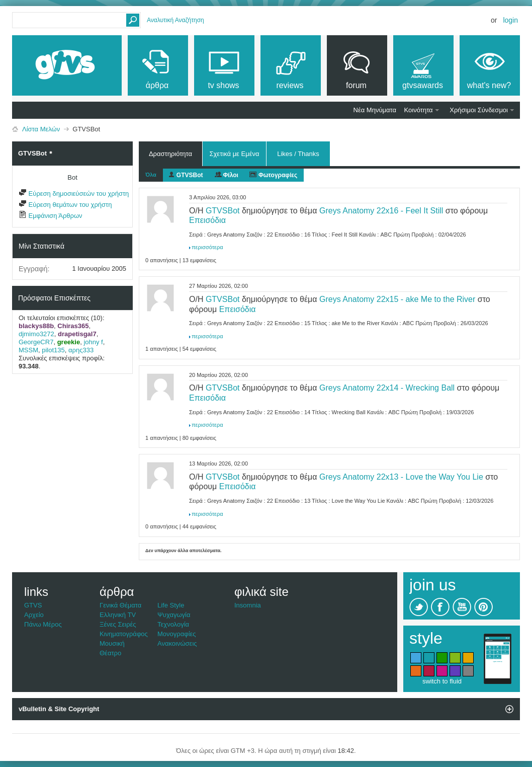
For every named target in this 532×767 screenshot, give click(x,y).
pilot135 (53, 350)
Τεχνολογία (173, 624)
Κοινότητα (419, 110)
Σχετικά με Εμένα (234, 154)
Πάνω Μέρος (43, 624)
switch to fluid (442, 681)
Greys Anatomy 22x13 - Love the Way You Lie (401, 477)
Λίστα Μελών (41, 129)
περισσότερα (207, 247)
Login (510, 20)
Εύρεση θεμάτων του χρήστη (65, 205)
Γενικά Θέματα (120, 605)
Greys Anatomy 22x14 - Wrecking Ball (387, 388)
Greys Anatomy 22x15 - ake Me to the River (397, 299)
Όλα (151, 175)
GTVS (33, 605)
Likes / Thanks (298, 152)
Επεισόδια (207, 220)
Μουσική (112, 643)
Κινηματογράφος (124, 634)
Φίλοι (231, 175)
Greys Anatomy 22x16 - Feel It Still (381, 211)
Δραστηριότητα (170, 154)
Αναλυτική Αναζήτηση (175, 20)
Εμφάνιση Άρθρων (51, 216)
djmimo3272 (36, 334)
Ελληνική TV (118, 615)
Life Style (171, 605)
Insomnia (248, 605)
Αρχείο (34, 615)
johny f (93, 342)
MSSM (28, 350)
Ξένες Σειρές (118, 624)
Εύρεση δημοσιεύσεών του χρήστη (74, 194)
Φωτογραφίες (278, 175)
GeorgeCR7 (36, 342)
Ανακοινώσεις (177, 643)
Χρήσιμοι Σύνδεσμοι (479, 110)
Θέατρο (110, 653)
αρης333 (81, 350)
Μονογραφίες (177, 634)
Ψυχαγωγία (174, 615)
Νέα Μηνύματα (375, 110)
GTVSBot (190, 175)
